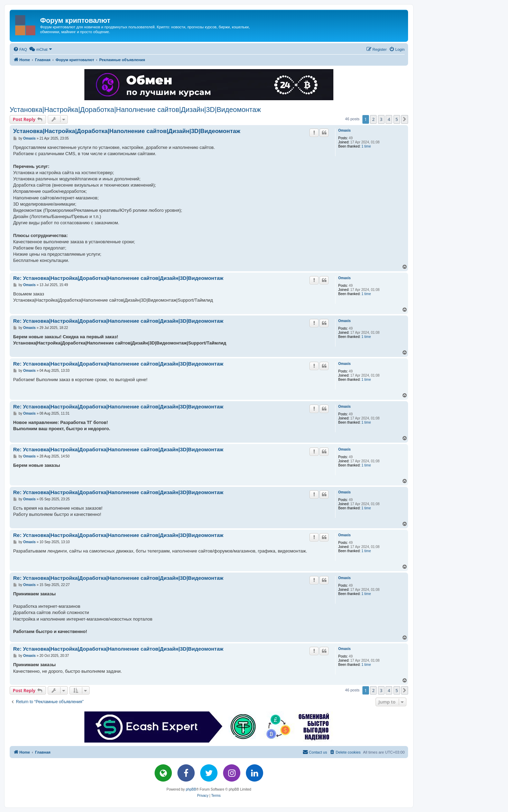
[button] (405, 119)
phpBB (191, 789)
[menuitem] (20, 49)
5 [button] (397, 119)
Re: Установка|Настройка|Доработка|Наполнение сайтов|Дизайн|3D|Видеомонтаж (118, 278)
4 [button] (389, 119)
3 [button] (381, 119)
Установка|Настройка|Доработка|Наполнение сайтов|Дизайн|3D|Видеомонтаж (135, 110)
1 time (366, 146)
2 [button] (373, 119)
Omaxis (344, 130)
